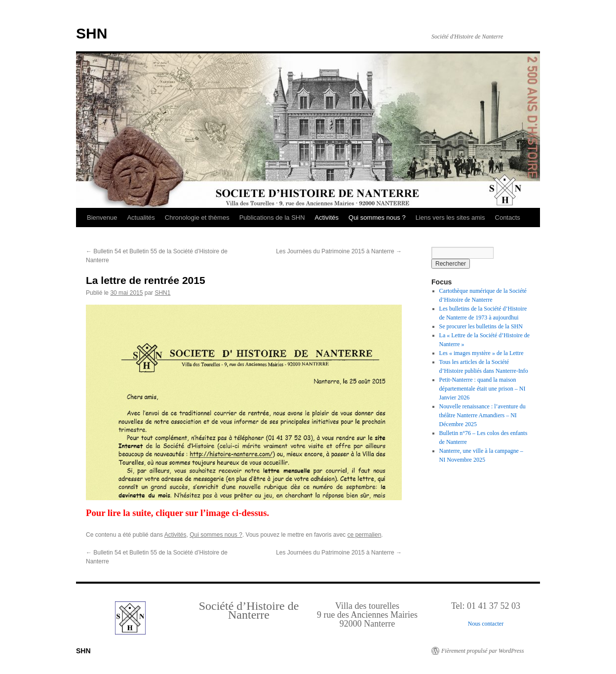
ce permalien (365, 535)
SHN (92, 33)
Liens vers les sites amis (450, 218)
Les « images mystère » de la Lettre (481, 353)
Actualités (141, 218)
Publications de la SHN (272, 218)
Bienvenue (102, 218)
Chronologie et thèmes (197, 218)
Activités (327, 218)
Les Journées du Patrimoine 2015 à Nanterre (339, 251)
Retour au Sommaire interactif (59, 7)
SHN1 (162, 293)
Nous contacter (486, 624)
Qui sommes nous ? (377, 218)
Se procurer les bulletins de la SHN (481, 326)
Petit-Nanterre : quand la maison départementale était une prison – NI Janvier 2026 (482, 389)
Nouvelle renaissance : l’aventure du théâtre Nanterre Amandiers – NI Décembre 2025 (482, 415)
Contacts (508, 218)
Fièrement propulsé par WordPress (482, 651)
